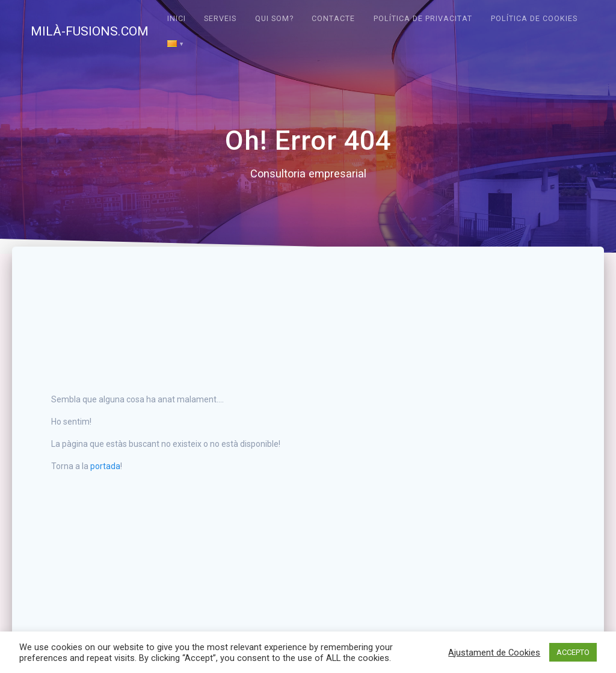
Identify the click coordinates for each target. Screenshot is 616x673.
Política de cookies (534, 18)
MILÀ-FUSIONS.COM (90, 32)
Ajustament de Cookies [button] (494, 653)
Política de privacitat (423, 18)
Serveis (220, 18)
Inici (177, 18)
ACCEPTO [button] (573, 652)
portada (105, 466)
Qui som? (274, 18)
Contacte (333, 18)
